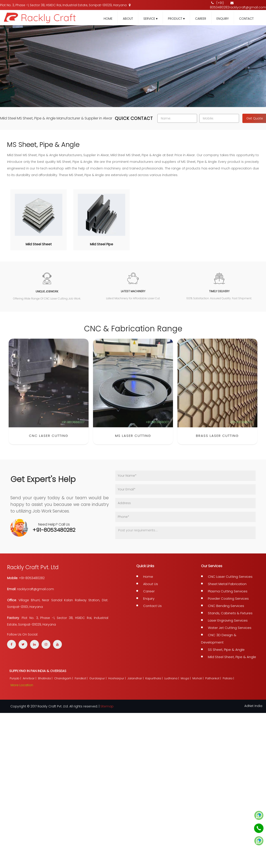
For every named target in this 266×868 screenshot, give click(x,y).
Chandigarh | (64, 678)
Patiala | (229, 678)
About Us (151, 584)
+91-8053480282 (54, 530)
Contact (246, 19)
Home (108, 19)
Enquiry (223, 19)
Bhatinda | (46, 678)
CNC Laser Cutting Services (230, 577)
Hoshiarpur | (117, 678)
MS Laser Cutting (133, 443)
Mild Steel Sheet (39, 244)
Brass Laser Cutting (217, 443)
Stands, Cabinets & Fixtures (230, 613)
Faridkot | (82, 678)
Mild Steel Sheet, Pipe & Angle (232, 657)
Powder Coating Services (228, 598)
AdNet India (253, 706)
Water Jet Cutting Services (230, 628)
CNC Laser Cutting (49, 443)
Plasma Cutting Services (228, 591)
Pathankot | (214, 678)
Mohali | (198, 678)
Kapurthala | (154, 678)
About (128, 19)
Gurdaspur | (98, 678)
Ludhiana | (172, 678)
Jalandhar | (136, 678)
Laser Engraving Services (228, 620)
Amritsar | (30, 678)
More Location (22, 685)
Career (201, 19)
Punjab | (16, 678)
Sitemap (107, 706)
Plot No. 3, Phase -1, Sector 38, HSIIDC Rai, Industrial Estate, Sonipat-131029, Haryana (65, 5)
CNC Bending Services (226, 606)
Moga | (186, 678)
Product (176, 19)
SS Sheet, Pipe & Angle (226, 650)
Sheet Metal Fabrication (227, 584)
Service (150, 19)
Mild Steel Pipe (102, 244)
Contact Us (152, 606)
